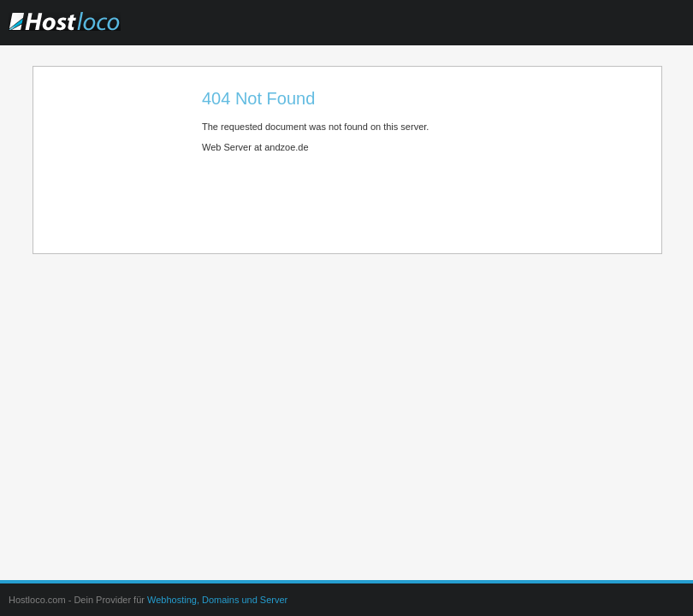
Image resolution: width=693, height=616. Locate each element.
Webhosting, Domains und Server (217, 600)
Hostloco (98, 33)
